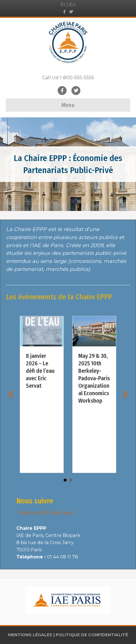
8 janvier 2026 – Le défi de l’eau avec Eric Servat (40, 371)
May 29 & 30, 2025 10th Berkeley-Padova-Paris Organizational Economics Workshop (94, 378)
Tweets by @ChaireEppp (45, 513)
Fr (63, 5)
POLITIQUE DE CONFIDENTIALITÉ (92, 635)
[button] (11, 394)
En (72, 5)
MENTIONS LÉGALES (30, 635)
